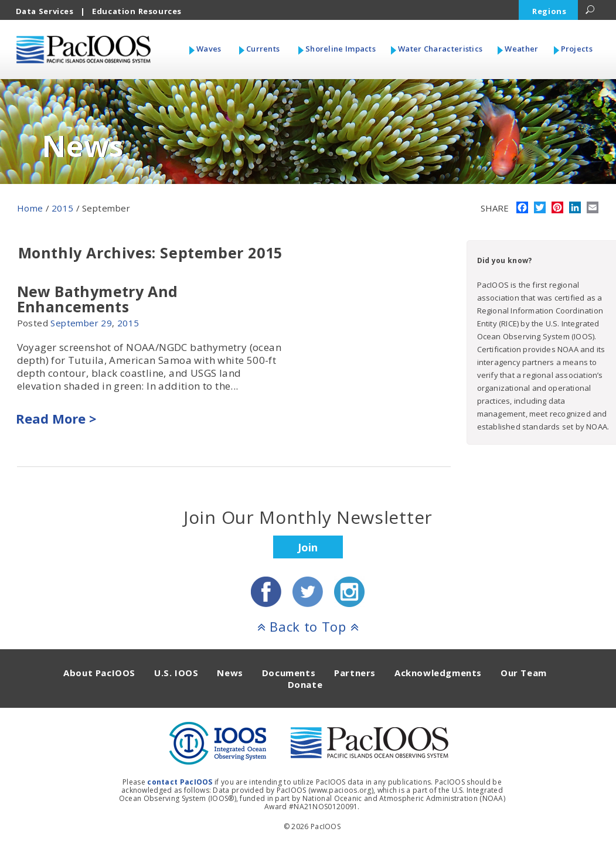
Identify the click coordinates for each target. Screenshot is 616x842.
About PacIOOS (99, 673)
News (230, 673)
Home (30, 208)
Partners (355, 673)
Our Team (524, 673)
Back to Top (308, 626)
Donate (305, 684)
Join (308, 547)
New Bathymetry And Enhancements (98, 299)
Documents (289, 673)
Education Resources (137, 11)
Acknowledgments (438, 673)
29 (106, 323)
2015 (63, 208)
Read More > (56, 418)
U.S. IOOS (176, 673)
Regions (549, 11)
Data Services (45, 11)
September (74, 323)
